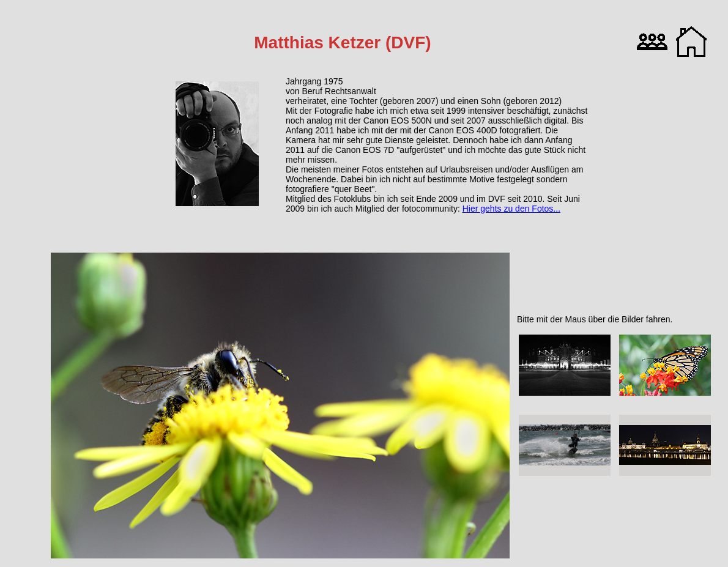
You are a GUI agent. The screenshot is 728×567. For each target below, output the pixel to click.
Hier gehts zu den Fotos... (511, 209)
